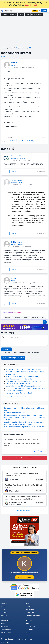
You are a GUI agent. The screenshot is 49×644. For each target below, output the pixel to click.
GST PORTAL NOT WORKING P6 (18, 384)
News (28, 603)
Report (44, 137)
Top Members (6, 630)
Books (21, 15)
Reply (13, 140)
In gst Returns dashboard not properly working (23, 377)
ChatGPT (7, 317)
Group (29, 630)
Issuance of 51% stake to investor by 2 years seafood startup (23, 445)
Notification (30, 613)
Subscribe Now (24, 577)
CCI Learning (31, 627)
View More (39, 451)
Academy (5, 15)
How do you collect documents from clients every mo (26, 381)
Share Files (30, 609)
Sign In (44, 11)
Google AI (35, 317)
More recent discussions (12, 397)
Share (21, 140)
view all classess (25, 510)
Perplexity (17, 317)
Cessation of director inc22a (15, 413)
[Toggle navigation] (17, 11)
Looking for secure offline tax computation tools (24, 386)
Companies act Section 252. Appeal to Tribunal (21, 439)
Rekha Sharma (17, 242)
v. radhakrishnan (18, 180)
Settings (4, 616)
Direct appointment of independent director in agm (23, 415)
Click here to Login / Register (13, 358)
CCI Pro (29, 633)
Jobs (27, 15)
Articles (4, 603)
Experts (28, 606)
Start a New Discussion (24, 458)
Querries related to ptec (15, 391)
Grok (43, 317)
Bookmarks (5, 627)
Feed (3, 623)
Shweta (14, 63)
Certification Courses (34, 616)
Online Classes (24, 468)
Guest (14, 278)
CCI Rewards (6, 633)
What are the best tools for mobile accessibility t (24, 370)
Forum (4, 606)
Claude (26, 317)
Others (3, 56)
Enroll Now (40, 479)
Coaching (13, 15)
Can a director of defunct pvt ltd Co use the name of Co (25, 427)
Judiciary (5, 613)
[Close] (47, 3)
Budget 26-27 (6, 620)
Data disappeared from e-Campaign (19, 379)
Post (24, 397)
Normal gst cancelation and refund (19, 393)
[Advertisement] (24, 32)
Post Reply (6, 349)
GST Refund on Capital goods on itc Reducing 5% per (26, 388)
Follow (30, 140)
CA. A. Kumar (16, 156)
